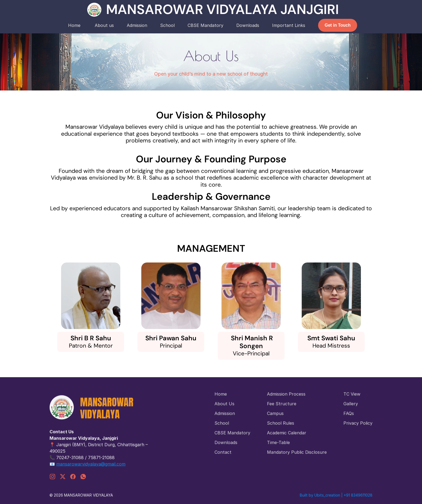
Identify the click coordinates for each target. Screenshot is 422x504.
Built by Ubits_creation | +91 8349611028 (336, 499)
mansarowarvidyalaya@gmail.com (91, 467)
